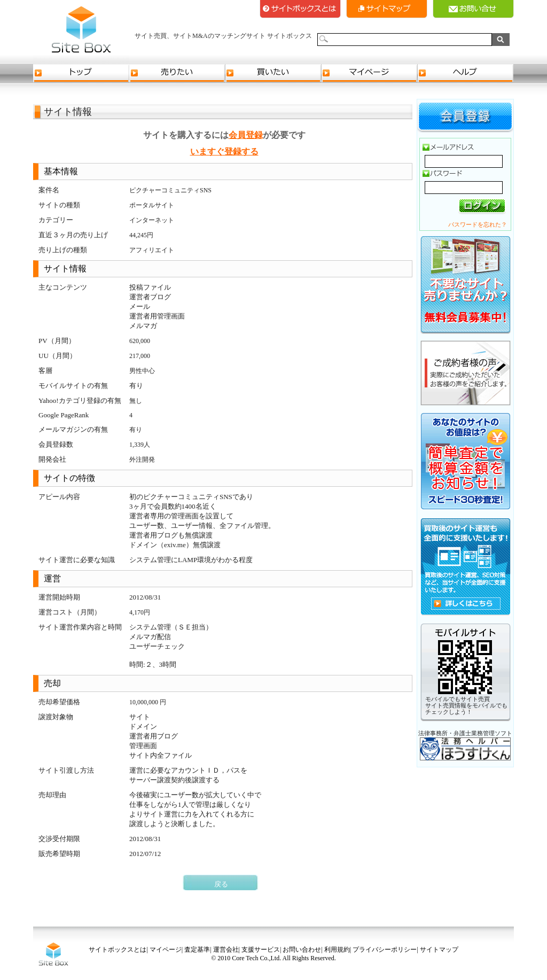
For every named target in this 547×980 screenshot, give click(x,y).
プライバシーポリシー (385, 950)
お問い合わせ (302, 950)
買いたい (273, 73)
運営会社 (226, 950)
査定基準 (197, 950)
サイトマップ (387, 9)
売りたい (177, 73)
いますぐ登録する (224, 151)
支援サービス (261, 950)
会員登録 (246, 135)
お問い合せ (473, 9)
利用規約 (337, 950)
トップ (81, 73)
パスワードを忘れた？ (478, 224)
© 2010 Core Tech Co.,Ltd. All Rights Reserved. (273, 958)
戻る (221, 884)
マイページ (370, 73)
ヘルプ (466, 73)
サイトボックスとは (300, 9)
